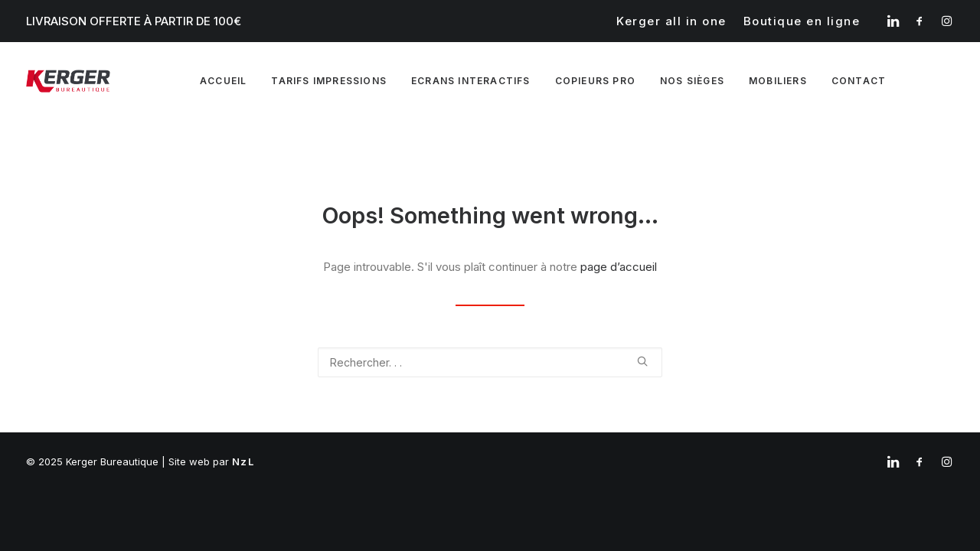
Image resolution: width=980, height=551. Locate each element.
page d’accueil (619, 267)
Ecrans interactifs (471, 81)
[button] (893, 21)
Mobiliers (778, 81)
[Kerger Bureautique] (68, 81)
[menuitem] (671, 21)
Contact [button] (859, 81)
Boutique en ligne (802, 21)
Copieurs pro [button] (595, 81)
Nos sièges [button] (692, 81)
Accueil (223, 81)
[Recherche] (490, 362)
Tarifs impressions (329, 81)
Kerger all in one (671, 21)
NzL (243, 461)
